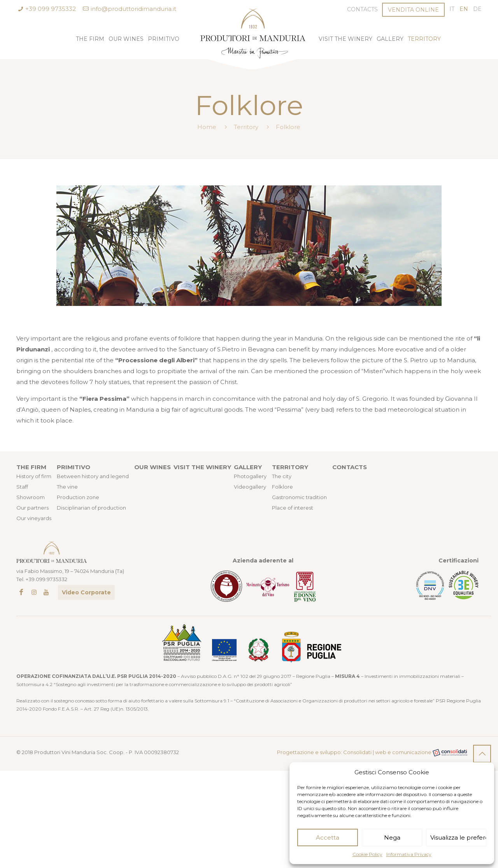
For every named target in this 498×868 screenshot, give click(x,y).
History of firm (34, 476)
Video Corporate (86, 592)
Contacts (362, 9)
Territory (246, 127)
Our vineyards (34, 518)
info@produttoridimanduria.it (133, 9)
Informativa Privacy (409, 854)
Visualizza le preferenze (458, 837)
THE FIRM (31, 467)
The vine (67, 487)
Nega (392, 837)
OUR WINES (153, 467)
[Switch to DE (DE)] (477, 9)
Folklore (282, 487)
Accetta (328, 837)
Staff (22, 487)
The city (282, 476)
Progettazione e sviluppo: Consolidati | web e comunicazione (372, 753)
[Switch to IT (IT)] (452, 9)
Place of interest (293, 508)
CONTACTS (350, 467)
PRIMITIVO (74, 467)
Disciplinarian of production (91, 508)
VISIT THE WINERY (202, 467)
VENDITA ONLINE (413, 10)
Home (207, 127)
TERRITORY (290, 467)
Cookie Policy (367, 854)
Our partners (32, 508)
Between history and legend (93, 476)
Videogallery (250, 487)
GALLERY (248, 467)
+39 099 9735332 (51, 9)
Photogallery (250, 476)
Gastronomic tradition (299, 497)
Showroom (31, 497)
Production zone (78, 497)
